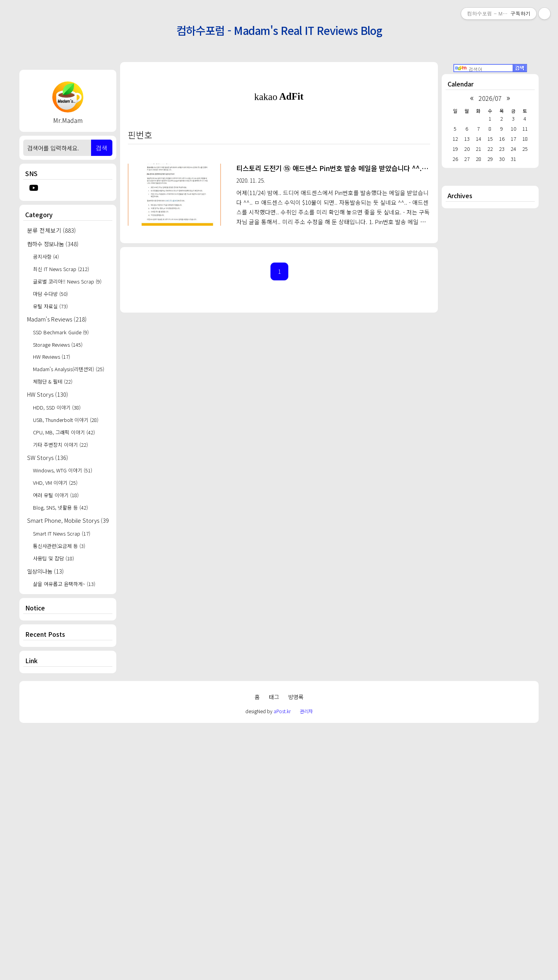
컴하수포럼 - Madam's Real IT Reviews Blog (279, 30)
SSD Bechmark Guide (61, 332)
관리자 (306, 964)
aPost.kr (282, 964)
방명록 (296, 950)
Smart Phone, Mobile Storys (68, 520)
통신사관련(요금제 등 (59, 546)
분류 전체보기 (52, 230)
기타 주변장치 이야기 (60, 445)
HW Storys (48, 394)
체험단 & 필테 (53, 381)
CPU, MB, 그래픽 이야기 (64, 432)
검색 (102, 148)
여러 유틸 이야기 (56, 495)
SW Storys (48, 457)
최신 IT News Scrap (61, 269)
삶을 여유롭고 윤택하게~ (64, 584)
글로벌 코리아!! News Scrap (67, 281)
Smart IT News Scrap (62, 533)
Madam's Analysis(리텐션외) (69, 369)
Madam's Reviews (57, 319)
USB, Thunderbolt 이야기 (66, 420)
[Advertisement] (68, 803)
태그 (274, 950)
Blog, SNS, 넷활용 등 (60, 507)
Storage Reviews (58, 345)
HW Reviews (52, 357)
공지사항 (46, 257)
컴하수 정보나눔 (53, 244)
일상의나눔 (46, 571)
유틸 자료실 (50, 306)
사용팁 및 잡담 (53, 558)
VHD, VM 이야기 (55, 483)
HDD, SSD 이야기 (57, 407)
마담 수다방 (50, 294)
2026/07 (490, 98)
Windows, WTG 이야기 (63, 470)
